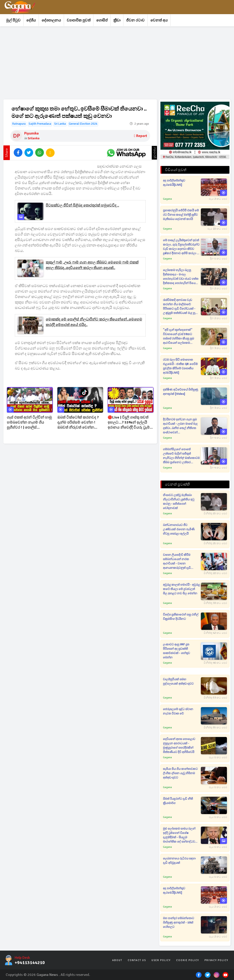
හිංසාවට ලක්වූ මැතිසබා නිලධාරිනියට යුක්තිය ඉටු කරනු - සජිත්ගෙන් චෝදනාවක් (179, 502)
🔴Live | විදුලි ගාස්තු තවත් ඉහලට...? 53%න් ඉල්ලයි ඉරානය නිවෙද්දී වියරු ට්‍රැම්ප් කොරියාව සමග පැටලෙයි (130, 423)
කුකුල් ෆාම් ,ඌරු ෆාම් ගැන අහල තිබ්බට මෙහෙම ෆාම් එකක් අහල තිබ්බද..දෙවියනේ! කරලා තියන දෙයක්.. (92, 265)
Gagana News (47, 975)
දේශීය (31, 20)
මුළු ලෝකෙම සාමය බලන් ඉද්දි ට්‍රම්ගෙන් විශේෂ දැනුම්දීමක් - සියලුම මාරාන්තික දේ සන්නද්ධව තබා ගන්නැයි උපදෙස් (179, 835)
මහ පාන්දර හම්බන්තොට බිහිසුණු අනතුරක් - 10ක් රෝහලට (178, 923)
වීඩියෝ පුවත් (176, 170)
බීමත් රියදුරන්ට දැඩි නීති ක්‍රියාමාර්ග (178, 801)
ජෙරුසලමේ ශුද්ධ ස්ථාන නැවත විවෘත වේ (178, 711)
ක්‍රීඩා (117, 20)
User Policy (161, 960)
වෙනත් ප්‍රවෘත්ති (177, 484)
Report (140, 136)
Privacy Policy (216, 960)
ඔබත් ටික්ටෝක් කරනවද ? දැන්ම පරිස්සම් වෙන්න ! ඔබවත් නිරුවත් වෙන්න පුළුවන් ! (78, 423)
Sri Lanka (60, 124)
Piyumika (31, 133)
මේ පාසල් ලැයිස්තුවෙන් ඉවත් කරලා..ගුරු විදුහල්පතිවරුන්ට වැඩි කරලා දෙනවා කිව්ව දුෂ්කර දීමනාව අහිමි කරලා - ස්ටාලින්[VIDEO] (181, 247)
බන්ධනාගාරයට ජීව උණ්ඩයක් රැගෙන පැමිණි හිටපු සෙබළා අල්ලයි (179, 529)
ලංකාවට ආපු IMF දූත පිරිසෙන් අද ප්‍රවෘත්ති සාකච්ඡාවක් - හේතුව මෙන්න (176, 651)
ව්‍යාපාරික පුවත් (79, 20)
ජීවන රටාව (135, 20)
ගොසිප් (102, 20)
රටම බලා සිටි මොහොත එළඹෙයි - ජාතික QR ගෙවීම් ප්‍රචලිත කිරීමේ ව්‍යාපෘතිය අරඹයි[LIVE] (180, 366)
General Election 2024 (83, 124)
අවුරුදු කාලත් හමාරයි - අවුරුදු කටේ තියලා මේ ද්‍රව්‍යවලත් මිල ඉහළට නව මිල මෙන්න (181, 589)
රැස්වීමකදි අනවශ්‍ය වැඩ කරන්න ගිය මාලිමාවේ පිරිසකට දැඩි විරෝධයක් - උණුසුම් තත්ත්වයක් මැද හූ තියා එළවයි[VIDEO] (179, 307)
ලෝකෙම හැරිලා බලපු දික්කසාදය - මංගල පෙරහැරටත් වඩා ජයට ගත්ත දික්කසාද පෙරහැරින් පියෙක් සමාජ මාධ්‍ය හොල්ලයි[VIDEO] (181, 277)
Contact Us (137, 960)
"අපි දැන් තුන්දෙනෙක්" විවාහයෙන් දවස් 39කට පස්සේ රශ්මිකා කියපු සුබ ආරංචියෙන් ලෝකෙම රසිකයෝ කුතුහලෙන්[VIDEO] (178, 337)
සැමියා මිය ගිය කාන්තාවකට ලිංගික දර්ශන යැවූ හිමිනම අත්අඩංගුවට (180, 773)
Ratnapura (19, 124)
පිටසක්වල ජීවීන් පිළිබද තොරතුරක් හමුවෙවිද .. (82, 205)
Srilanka (34, 138)
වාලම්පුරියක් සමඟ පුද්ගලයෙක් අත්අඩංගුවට (178, 681)
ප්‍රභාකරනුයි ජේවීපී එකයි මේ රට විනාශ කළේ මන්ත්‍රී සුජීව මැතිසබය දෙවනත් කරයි (181, 215)
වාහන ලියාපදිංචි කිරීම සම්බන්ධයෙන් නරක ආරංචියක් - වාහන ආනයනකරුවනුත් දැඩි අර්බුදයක (177, 562)
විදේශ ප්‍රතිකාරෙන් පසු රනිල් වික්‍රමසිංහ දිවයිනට (181, 617)
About (117, 960)
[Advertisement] (117, 63)
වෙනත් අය (159, 20)
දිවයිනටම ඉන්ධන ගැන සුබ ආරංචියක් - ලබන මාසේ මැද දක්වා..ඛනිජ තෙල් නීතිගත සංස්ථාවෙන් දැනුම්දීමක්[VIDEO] (180, 426)
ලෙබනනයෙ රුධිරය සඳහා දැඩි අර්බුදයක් (179, 861)
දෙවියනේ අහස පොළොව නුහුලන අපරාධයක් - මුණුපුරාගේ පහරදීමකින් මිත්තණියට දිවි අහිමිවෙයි (179, 746)
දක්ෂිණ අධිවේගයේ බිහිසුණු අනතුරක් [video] (181, 392)
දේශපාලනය (51, 20)
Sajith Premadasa (40, 124)
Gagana (167, 199)
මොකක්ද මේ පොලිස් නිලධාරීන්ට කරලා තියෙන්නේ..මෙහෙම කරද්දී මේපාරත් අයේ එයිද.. (94, 322)
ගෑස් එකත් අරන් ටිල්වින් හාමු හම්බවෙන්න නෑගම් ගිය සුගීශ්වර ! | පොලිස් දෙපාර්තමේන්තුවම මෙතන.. (29, 423)
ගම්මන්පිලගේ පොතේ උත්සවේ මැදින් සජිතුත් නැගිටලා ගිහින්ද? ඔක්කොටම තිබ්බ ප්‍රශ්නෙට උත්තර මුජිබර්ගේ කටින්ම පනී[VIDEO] (181, 456)
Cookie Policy (188, 960)
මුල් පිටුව (13, 20)
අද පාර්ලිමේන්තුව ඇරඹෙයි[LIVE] (174, 183)
